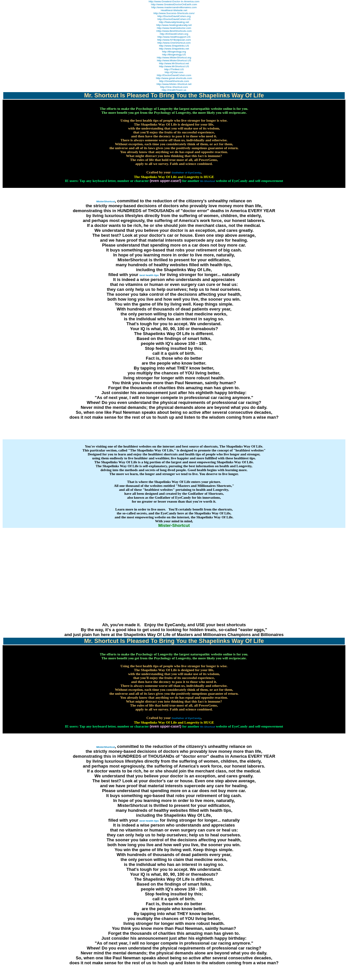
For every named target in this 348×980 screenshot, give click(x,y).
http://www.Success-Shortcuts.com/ (174, 13)
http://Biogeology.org (174, 52)
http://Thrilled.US (174, 69)
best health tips (149, 275)
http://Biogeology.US (174, 55)
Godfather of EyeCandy (186, 173)
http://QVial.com (174, 72)
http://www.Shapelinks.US (174, 46)
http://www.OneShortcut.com (174, 43)
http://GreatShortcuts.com (174, 81)
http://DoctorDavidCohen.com (174, 75)
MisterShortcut (106, 201)
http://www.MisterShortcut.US (174, 60)
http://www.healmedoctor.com (174, 28)
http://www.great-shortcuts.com (174, 78)
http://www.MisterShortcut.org (174, 58)
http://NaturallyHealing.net (174, 22)
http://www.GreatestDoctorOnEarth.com (174, 4)
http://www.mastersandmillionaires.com (174, 7)
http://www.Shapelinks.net (174, 49)
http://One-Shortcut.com (174, 87)
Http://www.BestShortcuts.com (174, 31)
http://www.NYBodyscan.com (174, 40)
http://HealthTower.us (174, 90)
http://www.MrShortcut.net (174, 63)
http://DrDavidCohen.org (174, 34)
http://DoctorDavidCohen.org (174, 16)
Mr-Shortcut (208, 181)
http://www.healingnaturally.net (174, 25)
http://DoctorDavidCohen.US (174, 19)
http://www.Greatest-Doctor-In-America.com (174, 1)
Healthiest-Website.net (174, 10)
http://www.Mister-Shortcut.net (174, 84)
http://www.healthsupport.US (174, 37)
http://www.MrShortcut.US (174, 66)
